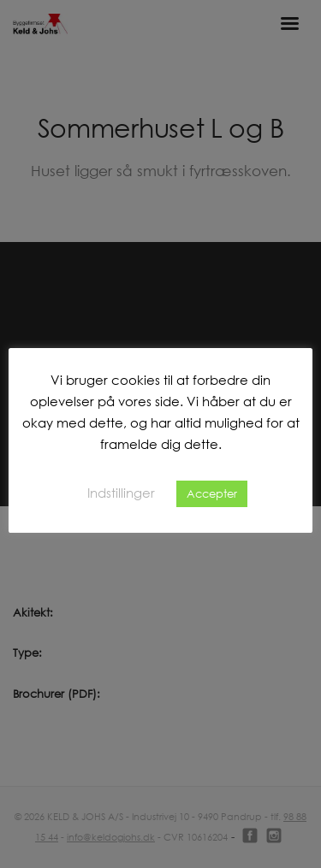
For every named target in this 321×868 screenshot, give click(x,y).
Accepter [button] (212, 493)
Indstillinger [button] (121, 493)
